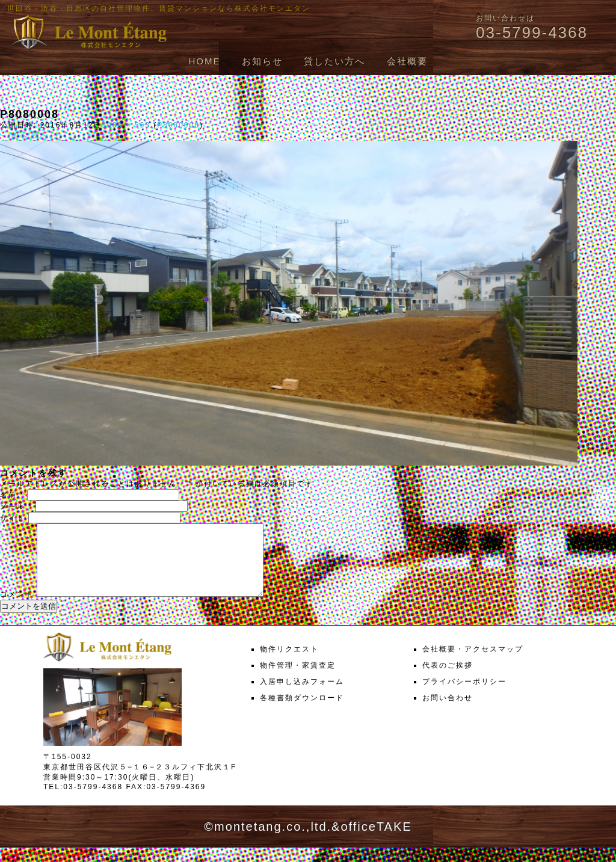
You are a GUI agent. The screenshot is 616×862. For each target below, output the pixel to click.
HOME (204, 61)
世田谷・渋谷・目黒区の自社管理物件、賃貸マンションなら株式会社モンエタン (159, 8)
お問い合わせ (448, 712)
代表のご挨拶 (448, 680)
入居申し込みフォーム (302, 696)
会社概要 (407, 61)
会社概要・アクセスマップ (473, 663)
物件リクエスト (289, 663)
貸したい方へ (334, 61)
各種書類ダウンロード (302, 712)
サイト (13, 518)
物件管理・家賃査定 (298, 680)
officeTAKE (376, 841)
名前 (12, 495)
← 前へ (14, 135)
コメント (17, 609)
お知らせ (262, 61)
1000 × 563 (126, 125)
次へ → (46, 135)
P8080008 (178, 125)
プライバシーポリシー (464, 696)
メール (16, 506)
